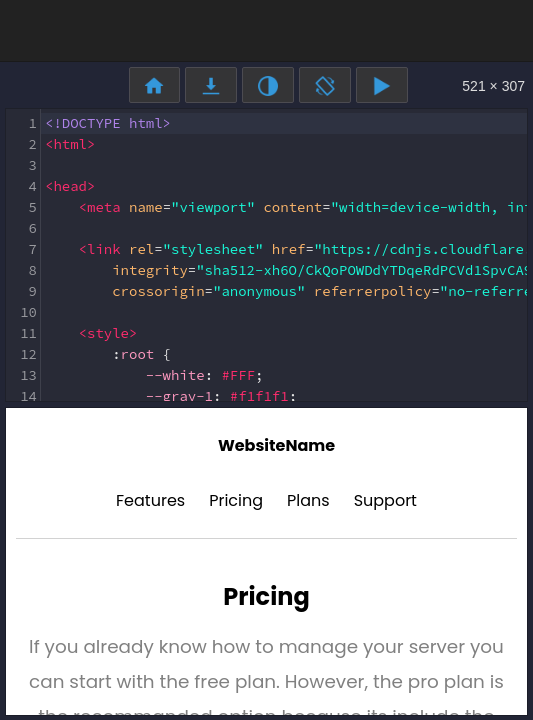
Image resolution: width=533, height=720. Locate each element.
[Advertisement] (267, 29)
